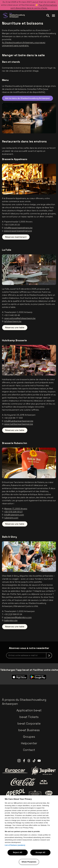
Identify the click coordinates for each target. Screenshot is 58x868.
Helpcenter (29, 743)
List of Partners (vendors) (15, 845)
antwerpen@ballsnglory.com (18, 617)
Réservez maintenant (16, 237)
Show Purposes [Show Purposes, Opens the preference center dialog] (29, 862)
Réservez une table (15, 328)
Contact (29, 750)
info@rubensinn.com (14, 515)
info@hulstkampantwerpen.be (19, 421)
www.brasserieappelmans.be (18, 231)
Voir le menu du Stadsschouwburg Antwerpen (27, 98)
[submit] (49, 655)
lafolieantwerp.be (13, 321)
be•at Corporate (29, 723)
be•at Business (29, 730)
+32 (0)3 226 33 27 (13, 512)
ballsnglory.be (11, 620)
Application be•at (29, 710)
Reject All (18, 852)
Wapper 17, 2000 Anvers (16, 509)
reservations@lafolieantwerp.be (20, 318)
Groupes (29, 737)
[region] (29, 832)
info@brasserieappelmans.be (18, 228)
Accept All (40, 852)
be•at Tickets (29, 717)
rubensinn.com (11, 518)
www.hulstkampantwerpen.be (19, 424)
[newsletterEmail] (29, 655)
